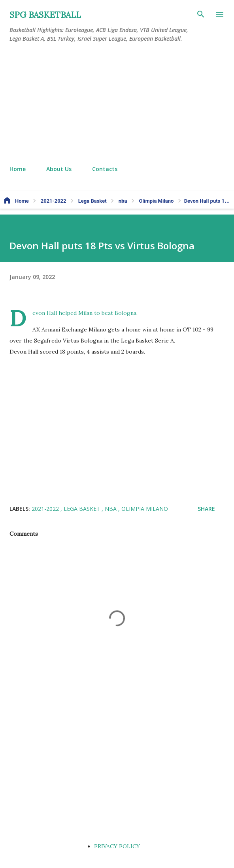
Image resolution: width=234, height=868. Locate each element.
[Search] (201, 14)
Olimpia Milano (145, 509)
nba (111, 509)
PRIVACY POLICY (117, 846)
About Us (59, 169)
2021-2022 (46, 509)
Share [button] (206, 509)
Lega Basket (83, 509)
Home (18, 169)
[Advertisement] (117, 104)
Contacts (105, 169)
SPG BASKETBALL (45, 15)
